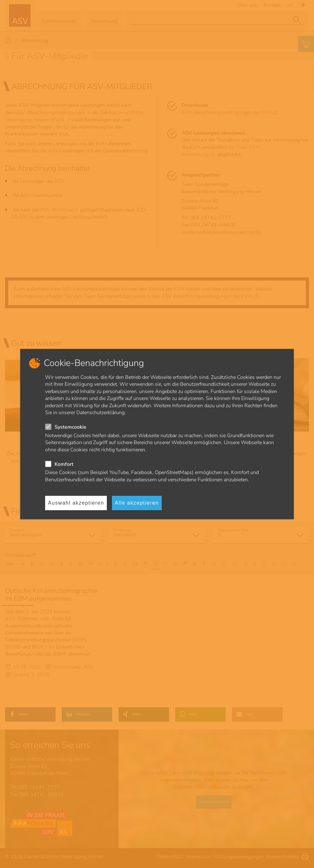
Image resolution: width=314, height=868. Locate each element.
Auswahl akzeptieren (76, 503)
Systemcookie (70, 427)
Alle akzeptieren (137, 503)
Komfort (64, 464)
